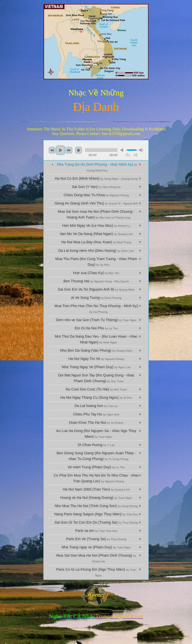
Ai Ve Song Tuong (96, 298)
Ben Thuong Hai (96, 281)
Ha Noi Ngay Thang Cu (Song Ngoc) (96, 397)
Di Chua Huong (96, 445)
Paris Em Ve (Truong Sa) (96, 539)
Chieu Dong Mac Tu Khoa (96, 195)
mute (123, 150)
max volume (141, 150)
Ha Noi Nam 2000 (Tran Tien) (96, 489)
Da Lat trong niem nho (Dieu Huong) (96, 251)
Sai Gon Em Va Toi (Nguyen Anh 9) (96, 289)
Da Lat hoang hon (96, 406)
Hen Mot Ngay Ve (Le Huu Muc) (96, 226)
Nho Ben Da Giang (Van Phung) (96, 350)
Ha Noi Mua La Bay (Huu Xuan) (96, 242)
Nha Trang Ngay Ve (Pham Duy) (96, 367)
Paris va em (96, 531)
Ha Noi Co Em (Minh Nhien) (96, 178)
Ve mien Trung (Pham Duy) (96, 467)
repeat (128, 155)
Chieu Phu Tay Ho (96, 414)
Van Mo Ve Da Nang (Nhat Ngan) (96, 234)
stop (78, 150)
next (69, 150)
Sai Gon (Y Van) (96, 187)
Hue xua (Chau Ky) (96, 273)
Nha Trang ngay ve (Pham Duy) (96, 547)
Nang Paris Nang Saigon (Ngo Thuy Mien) (96, 514)
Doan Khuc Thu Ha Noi (96, 422)
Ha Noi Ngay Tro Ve (96, 359)
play (60, 150)
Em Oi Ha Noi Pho (96, 328)
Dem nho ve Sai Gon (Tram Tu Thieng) (96, 320)
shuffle (135, 155)
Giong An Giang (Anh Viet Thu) (96, 203)
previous (52, 150)
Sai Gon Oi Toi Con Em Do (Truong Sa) (96, 522)
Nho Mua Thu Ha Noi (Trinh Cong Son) (96, 506)
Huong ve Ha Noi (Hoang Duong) (96, 498)
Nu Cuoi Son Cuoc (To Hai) (96, 389)
